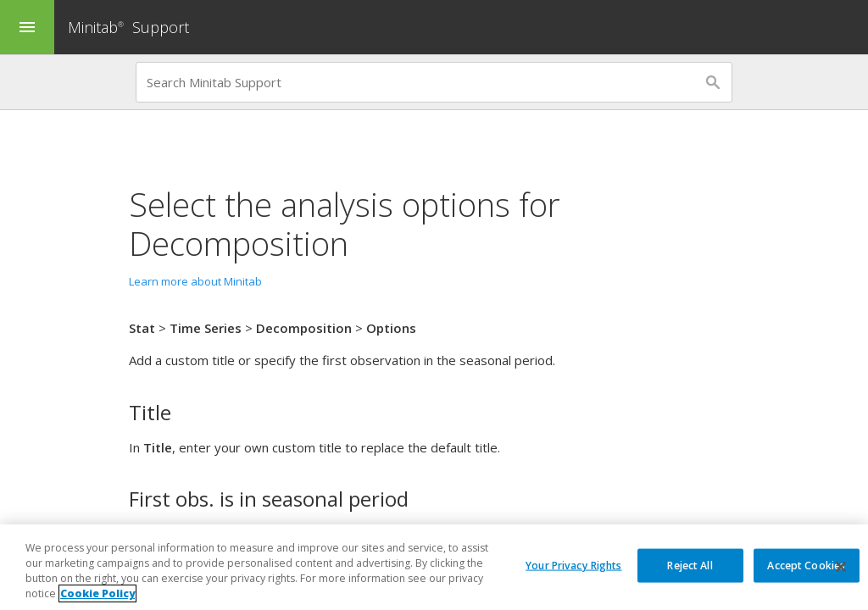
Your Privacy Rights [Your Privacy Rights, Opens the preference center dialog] (573, 565)
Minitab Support (128, 27)
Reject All (690, 565)
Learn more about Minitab (195, 281)
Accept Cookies (806, 565)
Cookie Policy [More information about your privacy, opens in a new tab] (97, 594)
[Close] (841, 568)
